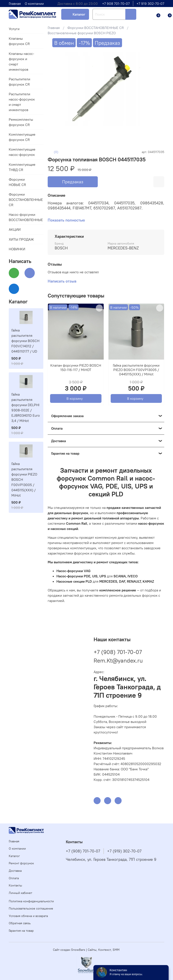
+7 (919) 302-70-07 (124, 851)
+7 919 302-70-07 (150, 4)
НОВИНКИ (17, 249)
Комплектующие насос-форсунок (22, 152)
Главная (15, 4)
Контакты (15, 885)
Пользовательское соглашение (31, 908)
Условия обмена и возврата (28, 916)
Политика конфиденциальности (31, 901)
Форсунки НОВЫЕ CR (17, 182)
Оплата (14, 878)
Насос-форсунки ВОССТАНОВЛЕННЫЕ (23, 217)
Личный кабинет (20, 893)
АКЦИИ (15, 229)
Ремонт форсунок (21, 863)
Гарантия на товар (21, 931)
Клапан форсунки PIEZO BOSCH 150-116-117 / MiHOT (76, 367)
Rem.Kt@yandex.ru (118, 660)
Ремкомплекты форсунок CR (21, 122)
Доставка (15, 871)
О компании (34, 4)
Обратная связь (20, 923)
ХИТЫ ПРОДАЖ (21, 239)
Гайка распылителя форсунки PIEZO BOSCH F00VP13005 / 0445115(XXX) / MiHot (136, 370)
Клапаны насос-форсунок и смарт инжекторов (21, 61)
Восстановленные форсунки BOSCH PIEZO (82, 33)
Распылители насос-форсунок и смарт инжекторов (22, 102)
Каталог (79, 14)
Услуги (14, 29)
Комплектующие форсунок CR (22, 137)
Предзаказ (73, 182)
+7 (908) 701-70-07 (118, 652)
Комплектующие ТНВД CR (22, 167)
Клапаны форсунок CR (19, 41)
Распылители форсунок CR (19, 82)
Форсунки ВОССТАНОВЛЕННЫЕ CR (96, 28)
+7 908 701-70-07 (116, 4)
